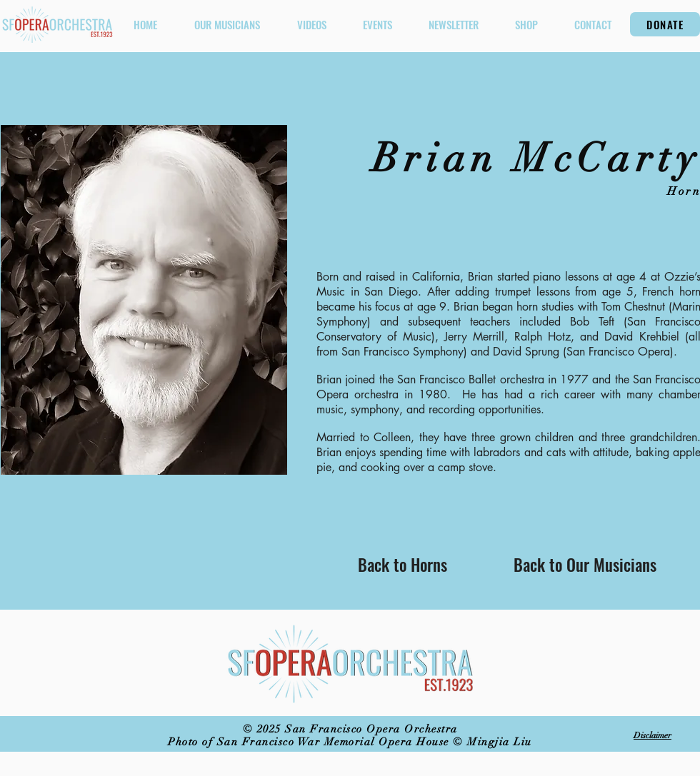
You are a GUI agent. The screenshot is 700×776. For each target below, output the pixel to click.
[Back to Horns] (402, 565)
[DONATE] (665, 24)
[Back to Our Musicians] (585, 565)
